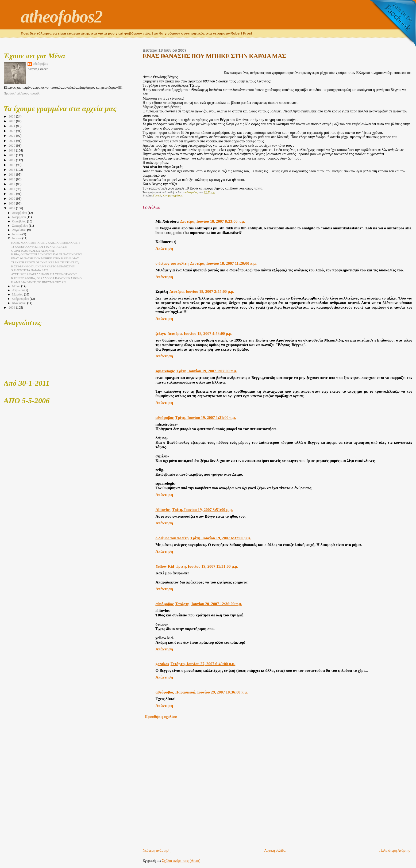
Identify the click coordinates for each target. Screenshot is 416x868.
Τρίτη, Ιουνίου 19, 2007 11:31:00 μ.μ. (207, 566)
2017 (12, 160)
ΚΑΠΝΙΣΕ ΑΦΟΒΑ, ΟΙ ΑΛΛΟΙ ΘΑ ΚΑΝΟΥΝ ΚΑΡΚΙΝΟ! (47, 278)
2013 (12, 179)
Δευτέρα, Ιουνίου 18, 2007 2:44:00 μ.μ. (202, 291)
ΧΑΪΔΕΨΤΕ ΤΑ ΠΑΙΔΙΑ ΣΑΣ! (30, 270)
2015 (12, 170)
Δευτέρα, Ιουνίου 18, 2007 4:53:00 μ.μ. (200, 333)
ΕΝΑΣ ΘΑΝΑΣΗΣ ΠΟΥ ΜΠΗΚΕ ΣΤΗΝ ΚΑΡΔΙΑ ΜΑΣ (45, 258)
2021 (12, 141)
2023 (12, 131)
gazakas (162, 664)
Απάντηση (164, 248)
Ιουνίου (17, 238)
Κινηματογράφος (172, 195)
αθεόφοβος (164, 418)
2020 (12, 146)
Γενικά (157, 195)
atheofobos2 (62, 17)
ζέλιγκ (161, 333)
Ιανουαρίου (20, 303)
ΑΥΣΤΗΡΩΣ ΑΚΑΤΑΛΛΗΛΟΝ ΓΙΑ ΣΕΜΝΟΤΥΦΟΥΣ (44, 274)
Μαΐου (17, 286)
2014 (12, 175)
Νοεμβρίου (19, 217)
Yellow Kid (165, 566)
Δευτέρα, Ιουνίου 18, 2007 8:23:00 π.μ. (213, 221)
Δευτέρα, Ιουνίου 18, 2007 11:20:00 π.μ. (224, 263)
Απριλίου (18, 290)
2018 (12, 155)
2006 (12, 308)
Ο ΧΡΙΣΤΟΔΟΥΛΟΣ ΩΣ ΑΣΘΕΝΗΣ (33, 251)
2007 (12, 208)
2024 (12, 126)
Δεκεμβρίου (20, 213)
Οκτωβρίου (20, 221)
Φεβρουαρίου (21, 299)
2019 (12, 150)
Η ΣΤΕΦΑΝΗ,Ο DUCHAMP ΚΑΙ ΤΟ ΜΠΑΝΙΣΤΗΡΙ (43, 266)
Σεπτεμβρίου (20, 226)
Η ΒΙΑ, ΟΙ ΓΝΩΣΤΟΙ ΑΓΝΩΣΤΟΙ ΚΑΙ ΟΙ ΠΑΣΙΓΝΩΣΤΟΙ (47, 254)
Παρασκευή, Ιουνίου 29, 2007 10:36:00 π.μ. (211, 692)
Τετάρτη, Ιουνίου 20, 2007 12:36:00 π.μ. (209, 604)
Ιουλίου (17, 234)
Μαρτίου (18, 295)
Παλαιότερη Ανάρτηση (396, 850)
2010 (12, 194)
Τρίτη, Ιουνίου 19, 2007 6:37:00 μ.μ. (221, 538)
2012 (12, 184)
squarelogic (165, 371)
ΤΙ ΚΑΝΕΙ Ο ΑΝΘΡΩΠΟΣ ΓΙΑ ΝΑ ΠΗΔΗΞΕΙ (39, 247)
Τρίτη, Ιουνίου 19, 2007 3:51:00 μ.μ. (203, 510)
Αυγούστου (20, 230)
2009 (12, 199)
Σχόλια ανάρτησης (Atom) (181, 861)
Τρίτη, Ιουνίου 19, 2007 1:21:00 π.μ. (205, 418)
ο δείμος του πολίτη (172, 263)
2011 (12, 189)
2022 (12, 136)
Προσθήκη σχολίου (161, 717)
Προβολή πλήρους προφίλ (22, 93)
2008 (12, 203)
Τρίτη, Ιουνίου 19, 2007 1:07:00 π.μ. (207, 371)
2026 (12, 116)
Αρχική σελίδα (275, 850)
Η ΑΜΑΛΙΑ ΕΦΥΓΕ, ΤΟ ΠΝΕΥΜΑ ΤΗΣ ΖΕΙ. (39, 282)
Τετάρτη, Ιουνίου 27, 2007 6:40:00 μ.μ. (203, 664)
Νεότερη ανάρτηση (156, 850)
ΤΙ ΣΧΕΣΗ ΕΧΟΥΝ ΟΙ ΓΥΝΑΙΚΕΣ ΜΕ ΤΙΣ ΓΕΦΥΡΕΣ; (45, 262)
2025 (12, 121)
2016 (12, 165)
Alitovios (163, 510)
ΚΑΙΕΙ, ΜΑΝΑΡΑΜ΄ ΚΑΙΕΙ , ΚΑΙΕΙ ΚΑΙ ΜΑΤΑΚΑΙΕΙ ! (46, 242)
